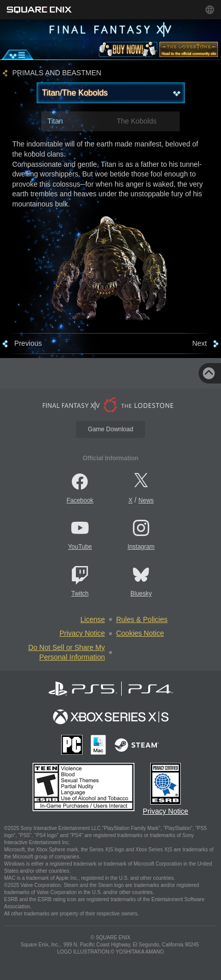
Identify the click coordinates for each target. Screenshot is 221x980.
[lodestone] (189, 51)
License (93, 619)
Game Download (110, 429)
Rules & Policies (142, 619)
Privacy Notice (82, 633)
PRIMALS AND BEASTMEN (57, 73)
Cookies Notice (140, 633)
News (146, 500)
